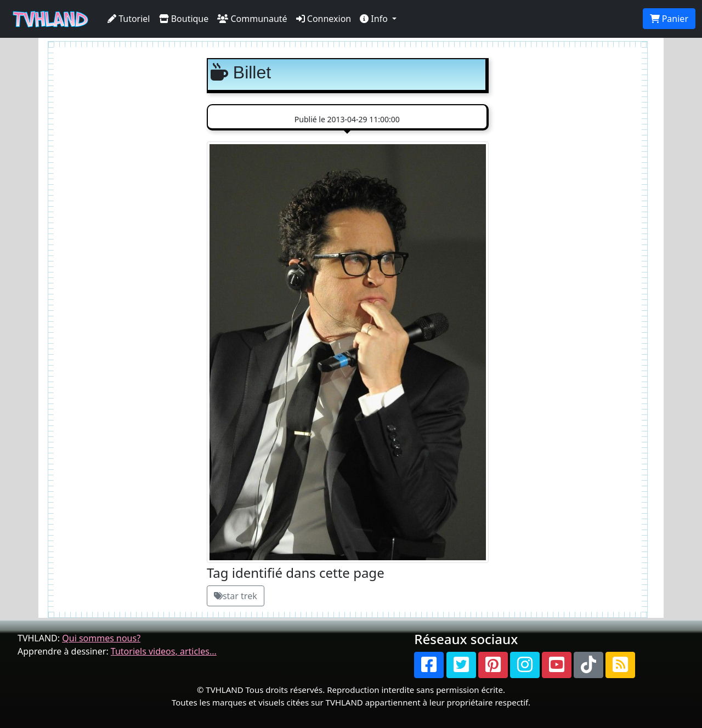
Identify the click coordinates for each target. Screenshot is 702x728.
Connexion (324, 19)
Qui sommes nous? (101, 638)
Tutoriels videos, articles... (164, 651)
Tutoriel (129, 19)
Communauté (252, 19)
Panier (669, 19)
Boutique (184, 19)
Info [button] (375, 19)
